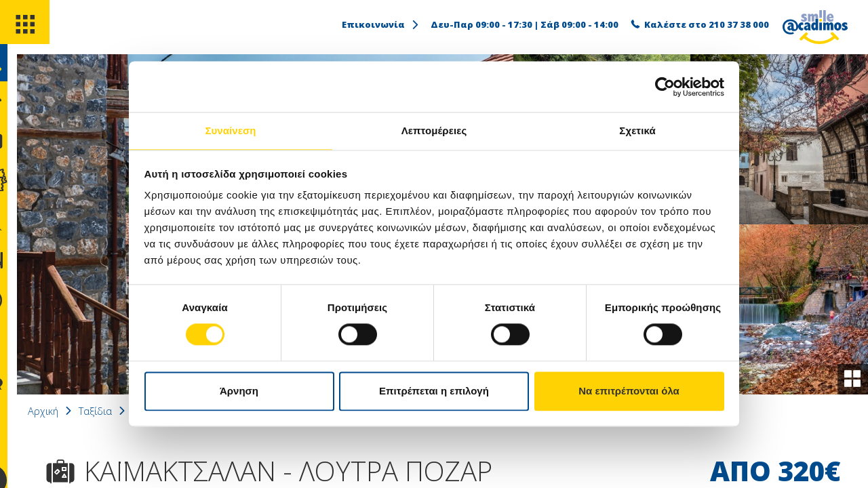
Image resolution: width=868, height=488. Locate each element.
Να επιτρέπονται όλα (629, 391)
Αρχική (78, 411)
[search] (25, 74)
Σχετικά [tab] (637, 130)
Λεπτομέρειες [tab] (434, 130)
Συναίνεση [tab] (230, 130)
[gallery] (850, 377)
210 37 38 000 (739, 24)
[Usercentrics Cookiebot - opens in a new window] (665, 86)
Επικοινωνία (381, 24)
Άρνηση (239, 391)
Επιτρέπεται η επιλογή (434, 391)
